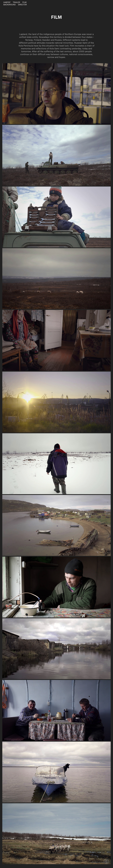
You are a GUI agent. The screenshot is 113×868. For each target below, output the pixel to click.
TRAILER (16, 2)
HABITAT (7, 2)
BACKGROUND (9, 4)
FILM (24, 2)
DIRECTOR (22, 4)
